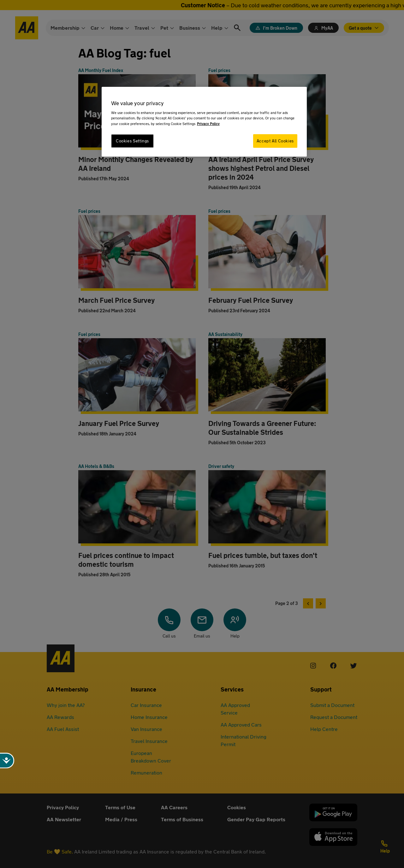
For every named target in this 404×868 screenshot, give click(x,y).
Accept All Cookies (275, 141)
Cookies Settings (132, 141)
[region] (204, 122)
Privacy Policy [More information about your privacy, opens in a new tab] (208, 124)
